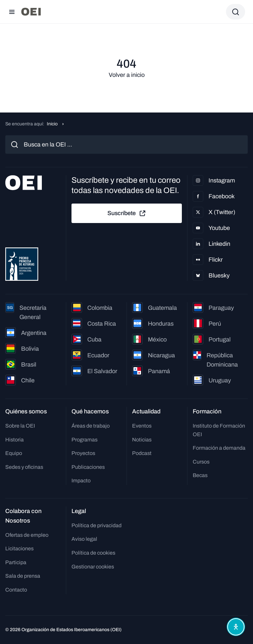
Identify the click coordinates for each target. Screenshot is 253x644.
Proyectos (83, 453)
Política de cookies (93, 553)
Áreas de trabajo (91, 426)
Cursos (201, 462)
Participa (16, 562)
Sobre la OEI (20, 426)
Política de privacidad (97, 525)
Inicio (52, 124)
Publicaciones (88, 467)
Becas (200, 475)
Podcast (142, 453)
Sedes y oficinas (24, 467)
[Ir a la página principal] (31, 12)
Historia (14, 440)
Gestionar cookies (93, 567)
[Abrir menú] (12, 12)
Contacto (16, 590)
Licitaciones (19, 548)
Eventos (142, 426)
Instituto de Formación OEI (219, 430)
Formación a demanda (219, 448)
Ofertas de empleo (27, 535)
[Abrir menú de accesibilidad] (236, 627)
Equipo (14, 453)
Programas (84, 440)
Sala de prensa (23, 576)
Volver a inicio (127, 75)
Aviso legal (84, 539)
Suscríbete (127, 213)
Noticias (142, 440)
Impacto (81, 481)
